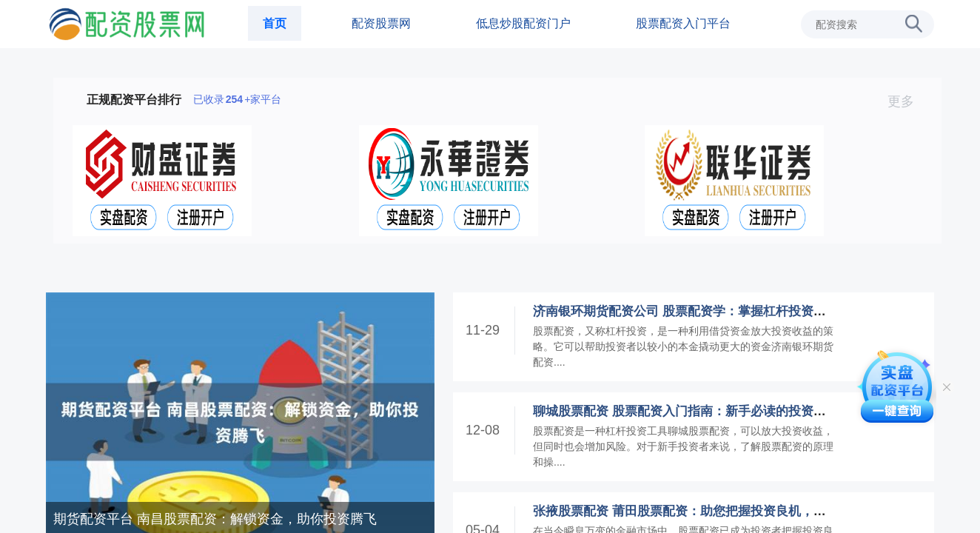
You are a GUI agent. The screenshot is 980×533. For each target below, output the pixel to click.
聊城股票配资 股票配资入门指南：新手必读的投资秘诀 (686, 411)
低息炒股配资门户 (523, 23)
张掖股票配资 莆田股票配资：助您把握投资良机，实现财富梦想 (711, 511)
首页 (275, 23)
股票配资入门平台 (683, 23)
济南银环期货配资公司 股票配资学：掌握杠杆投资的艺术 (692, 311)
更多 (907, 101)
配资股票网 (381, 23)
